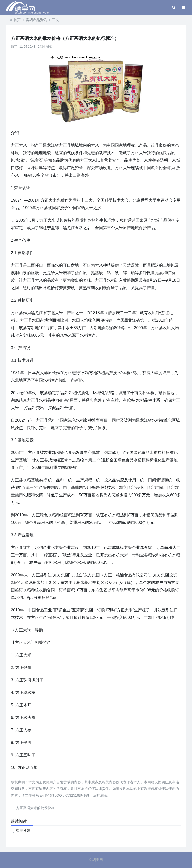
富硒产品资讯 (36, 20)
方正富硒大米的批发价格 (35, 808)
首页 (17, 20)
